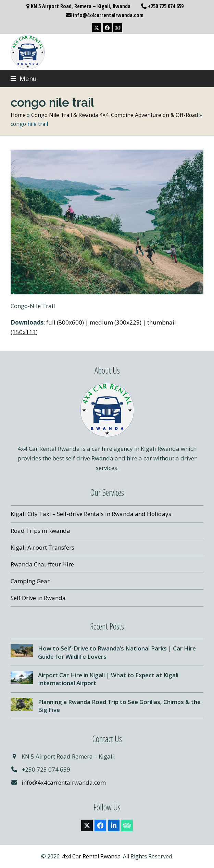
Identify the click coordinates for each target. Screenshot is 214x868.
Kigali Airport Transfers (42, 547)
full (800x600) (65, 322)
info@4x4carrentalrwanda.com (64, 782)
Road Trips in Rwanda (40, 531)
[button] (24, 78)
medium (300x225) (116, 322)
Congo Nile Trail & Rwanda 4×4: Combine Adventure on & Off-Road (115, 115)
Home (18, 115)
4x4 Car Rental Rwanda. (92, 856)
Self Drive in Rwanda (38, 598)
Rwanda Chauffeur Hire (42, 564)
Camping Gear (30, 581)
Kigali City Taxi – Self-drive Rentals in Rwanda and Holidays (91, 514)
